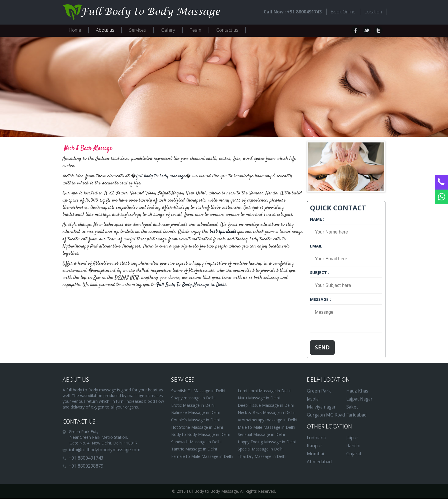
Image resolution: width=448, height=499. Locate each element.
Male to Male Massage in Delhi (266, 427)
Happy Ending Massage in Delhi (267, 442)
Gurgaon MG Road (326, 416)
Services (138, 30)
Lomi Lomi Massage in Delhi (264, 391)
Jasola (313, 399)
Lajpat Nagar (359, 399)
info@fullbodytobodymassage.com (105, 450)
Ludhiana (316, 438)
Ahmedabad (319, 462)
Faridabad (356, 416)
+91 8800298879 (86, 466)
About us (105, 30)
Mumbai (315, 454)
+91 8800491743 (86, 458)
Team (195, 30)
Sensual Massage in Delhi (261, 435)
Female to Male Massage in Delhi (202, 457)
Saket (352, 407)
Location (373, 12)
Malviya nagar (321, 407)
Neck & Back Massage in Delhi (266, 413)
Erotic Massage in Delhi (193, 406)
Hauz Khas (357, 391)
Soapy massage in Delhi (193, 398)
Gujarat (354, 454)
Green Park (319, 391)
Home (75, 30)
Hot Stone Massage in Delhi (197, 427)
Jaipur (352, 438)
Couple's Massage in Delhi (195, 420)
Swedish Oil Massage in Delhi (198, 391)
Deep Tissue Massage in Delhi (266, 406)
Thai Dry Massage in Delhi (262, 457)
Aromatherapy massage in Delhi (267, 420)
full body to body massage (161, 176)
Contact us (227, 30)
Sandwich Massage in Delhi (196, 442)
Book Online (342, 12)
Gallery (168, 30)
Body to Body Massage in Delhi (200, 435)
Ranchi (353, 446)
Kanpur (315, 446)
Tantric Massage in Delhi (194, 449)
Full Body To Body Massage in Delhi (191, 285)
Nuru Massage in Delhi (259, 398)
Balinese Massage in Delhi (195, 413)
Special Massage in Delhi (261, 449)
